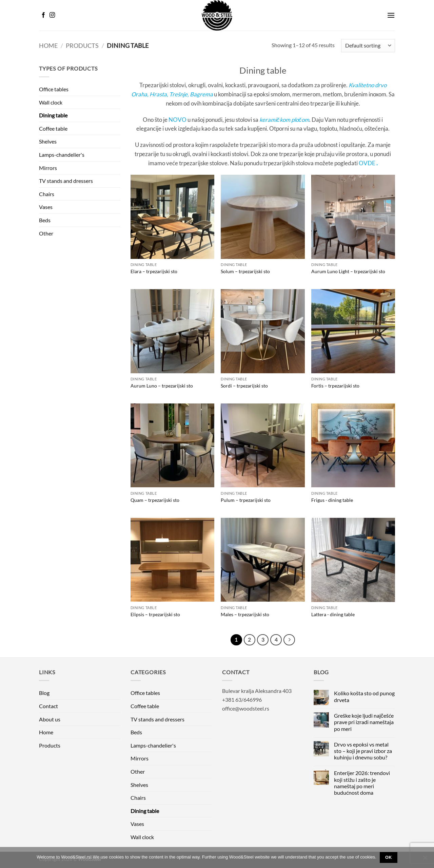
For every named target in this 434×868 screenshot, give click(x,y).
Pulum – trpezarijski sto (246, 500)
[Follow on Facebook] (43, 15)
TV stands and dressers (66, 181)
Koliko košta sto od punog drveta (364, 696)
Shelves (48, 141)
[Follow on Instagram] (52, 15)
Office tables (54, 89)
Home (48, 45)
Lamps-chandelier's (62, 155)
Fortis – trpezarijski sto (335, 386)
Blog (44, 693)
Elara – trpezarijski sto (154, 271)
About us (50, 719)
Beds (45, 220)
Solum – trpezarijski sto (245, 271)
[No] (425, 860)
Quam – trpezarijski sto (155, 500)
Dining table (53, 115)
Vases (46, 207)
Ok (389, 857)
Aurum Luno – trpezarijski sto (162, 386)
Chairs (47, 194)
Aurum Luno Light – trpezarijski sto (348, 271)
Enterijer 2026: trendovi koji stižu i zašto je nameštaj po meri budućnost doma (362, 783)
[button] (391, 15)
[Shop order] (368, 46)
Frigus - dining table (332, 500)
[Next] (289, 640)
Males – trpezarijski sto (245, 614)
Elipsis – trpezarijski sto (155, 614)
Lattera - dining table (333, 614)
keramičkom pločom (284, 120)
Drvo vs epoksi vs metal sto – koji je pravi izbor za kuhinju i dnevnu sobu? (363, 751)
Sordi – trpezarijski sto (244, 386)
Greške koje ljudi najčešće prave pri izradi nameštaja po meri (364, 722)
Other (46, 233)
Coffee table (53, 128)
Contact (48, 706)
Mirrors (48, 168)
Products (82, 45)
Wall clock (51, 102)
